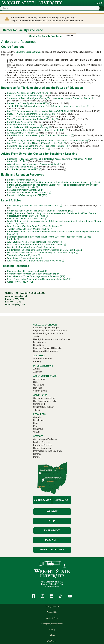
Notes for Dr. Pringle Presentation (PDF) (26, 190)
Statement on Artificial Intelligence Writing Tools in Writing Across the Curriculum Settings (49, 98)
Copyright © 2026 (52, 606)
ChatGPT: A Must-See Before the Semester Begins (31, 114)
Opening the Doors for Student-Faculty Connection (31, 247)
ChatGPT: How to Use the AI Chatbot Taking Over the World (35, 143)
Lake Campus (62, 500)
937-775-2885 (18, 299)
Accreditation (52, 618)
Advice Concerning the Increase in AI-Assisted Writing (32, 164)
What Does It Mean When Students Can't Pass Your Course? (35, 245)
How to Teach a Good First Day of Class (26, 219)
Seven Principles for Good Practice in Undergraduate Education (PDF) (40, 279)
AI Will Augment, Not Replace (21, 133)
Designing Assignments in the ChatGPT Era (28, 93)
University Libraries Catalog (29, 52)
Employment (52, 530)
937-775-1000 (52, 587)
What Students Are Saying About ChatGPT (27, 149)
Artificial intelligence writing (20, 167)
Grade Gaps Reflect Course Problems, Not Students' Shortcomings (38, 211)
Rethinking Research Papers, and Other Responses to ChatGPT (37, 146)
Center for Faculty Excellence (23, 30)
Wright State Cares (52, 550)
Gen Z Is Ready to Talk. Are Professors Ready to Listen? (33, 206)
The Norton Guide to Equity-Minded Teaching (28, 229)
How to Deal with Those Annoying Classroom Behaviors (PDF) (36, 276)
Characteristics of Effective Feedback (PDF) (28, 271)
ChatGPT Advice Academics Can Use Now (27, 117)
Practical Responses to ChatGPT (23, 169)
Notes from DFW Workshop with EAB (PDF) (27, 195)
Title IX (52, 635)
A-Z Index (52, 511)
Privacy (52, 629)
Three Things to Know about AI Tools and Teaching (31, 119)
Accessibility (52, 612)
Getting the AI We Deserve (20, 122)
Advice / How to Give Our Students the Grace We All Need (34, 261)
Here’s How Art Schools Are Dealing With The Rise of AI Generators (39, 135)
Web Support (52, 641)
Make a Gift (52, 540)
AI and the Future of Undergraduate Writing (28, 127)
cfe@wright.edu (18, 304)
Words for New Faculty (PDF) (21, 282)
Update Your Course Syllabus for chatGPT (27, 103)
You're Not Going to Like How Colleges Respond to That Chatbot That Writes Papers (46, 141)
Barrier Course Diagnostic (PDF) (22, 180)
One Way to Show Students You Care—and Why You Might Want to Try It (41, 253)
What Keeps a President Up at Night (24, 258)
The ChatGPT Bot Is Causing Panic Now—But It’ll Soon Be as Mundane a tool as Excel (47, 106)
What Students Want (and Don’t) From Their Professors (33, 226)
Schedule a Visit (42, 500)
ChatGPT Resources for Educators (23, 96)
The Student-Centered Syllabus (22, 255)
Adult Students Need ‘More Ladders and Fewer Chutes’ (33, 242)
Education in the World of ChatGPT (23, 125)
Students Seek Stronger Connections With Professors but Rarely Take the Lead (44, 250)
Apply (52, 521)
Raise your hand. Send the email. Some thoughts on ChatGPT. (36, 130)
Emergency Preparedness (52, 624)
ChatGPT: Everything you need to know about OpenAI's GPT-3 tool (38, 111)
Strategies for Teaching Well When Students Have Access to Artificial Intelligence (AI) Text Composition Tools (50, 160)
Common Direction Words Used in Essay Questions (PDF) (34, 274)
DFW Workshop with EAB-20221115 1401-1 (28, 193)
